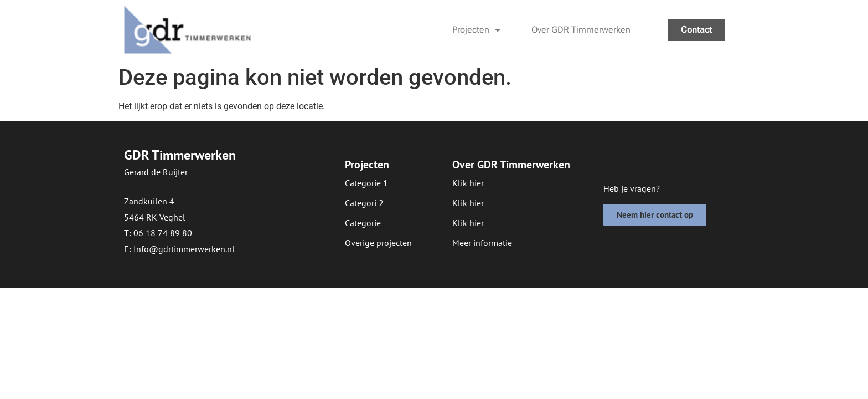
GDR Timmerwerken (180, 155)
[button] (363, 223)
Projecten (476, 30)
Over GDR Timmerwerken (581, 30)
